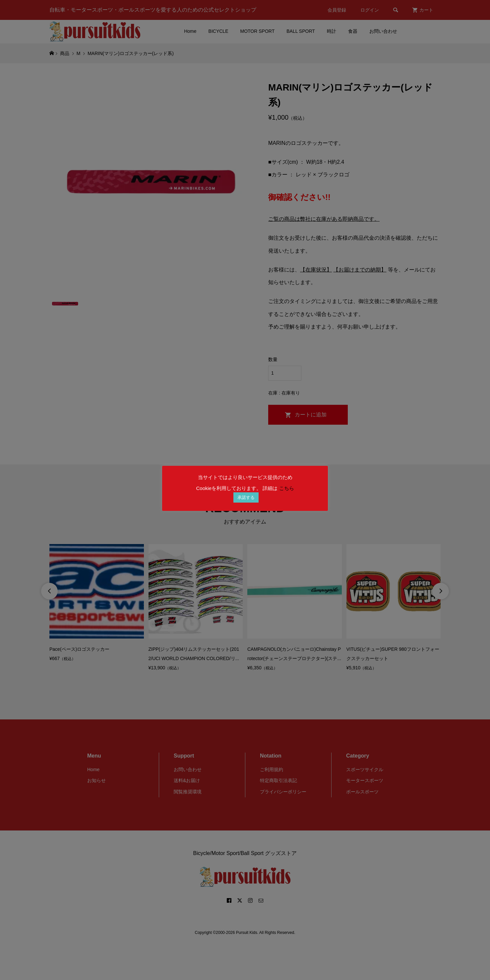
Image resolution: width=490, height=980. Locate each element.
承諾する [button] (246, 497)
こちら (287, 488)
